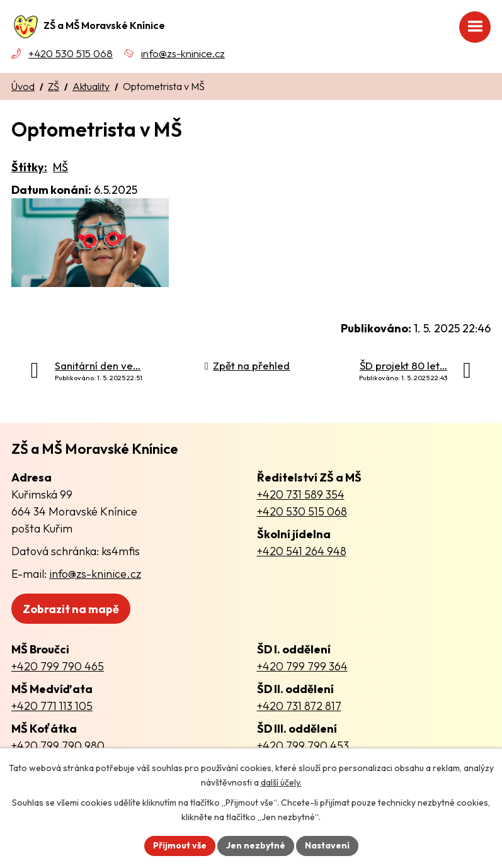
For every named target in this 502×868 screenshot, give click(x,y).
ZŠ (54, 86)
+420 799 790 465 (58, 666)
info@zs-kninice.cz (183, 53)
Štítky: (29, 167)
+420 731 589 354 (301, 494)
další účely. (281, 782)
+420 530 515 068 (71, 53)
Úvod (23, 86)
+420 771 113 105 (52, 706)
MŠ (60, 167)
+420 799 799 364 (302, 666)
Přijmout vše (180, 845)
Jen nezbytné (256, 845)
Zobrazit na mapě (71, 609)
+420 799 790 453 (303, 746)
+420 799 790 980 (58, 746)
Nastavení (327, 845)
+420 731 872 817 (299, 706)
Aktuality (91, 86)
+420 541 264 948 (302, 551)
